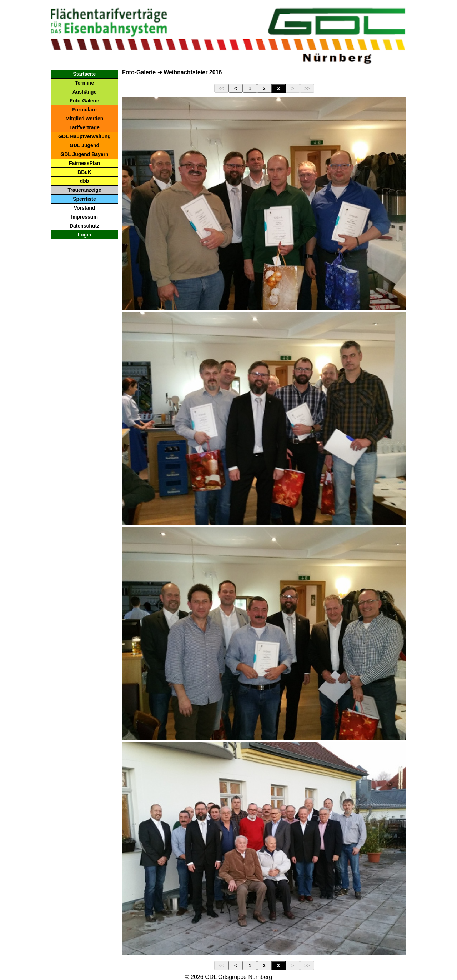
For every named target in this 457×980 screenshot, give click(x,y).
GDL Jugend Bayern (84, 154)
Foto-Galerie (84, 101)
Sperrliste (84, 199)
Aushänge (85, 92)
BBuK (84, 172)
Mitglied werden (85, 119)
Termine (84, 83)
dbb (85, 181)
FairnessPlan (84, 163)
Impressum (84, 217)
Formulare (84, 110)
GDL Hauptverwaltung (84, 136)
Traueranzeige (84, 190)
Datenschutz (84, 226)
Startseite (85, 74)
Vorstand (85, 208)
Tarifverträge (84, 127)
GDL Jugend (84, 145)
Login (84, 235)
